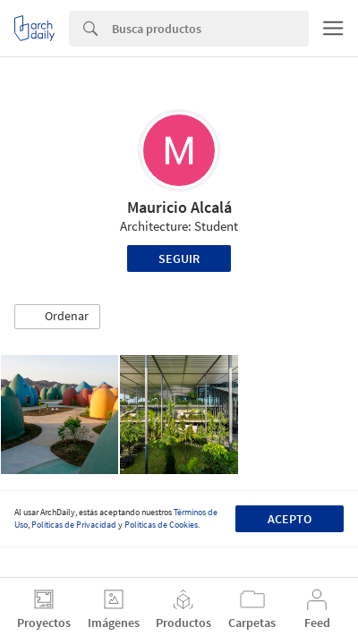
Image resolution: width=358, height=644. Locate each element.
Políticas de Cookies (161, 525)
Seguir (179, 258)
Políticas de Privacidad (74, 525)
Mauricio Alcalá (179, 207)
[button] (57, 317)
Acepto (290, 519)
